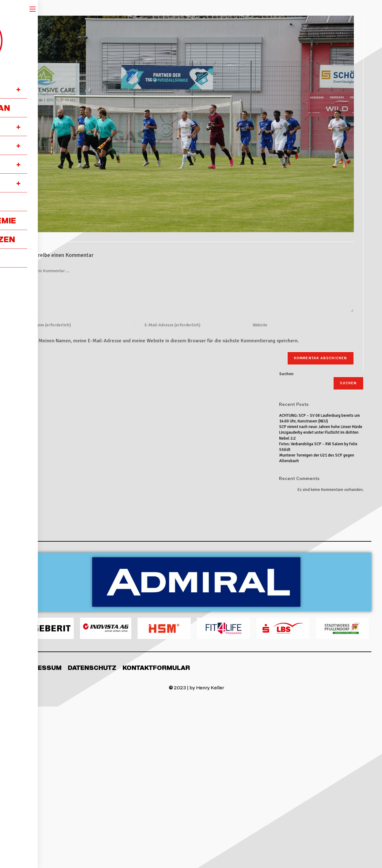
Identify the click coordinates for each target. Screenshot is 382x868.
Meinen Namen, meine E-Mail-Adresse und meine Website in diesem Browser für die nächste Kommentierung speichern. (169, 341)
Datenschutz (92, 667)
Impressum (41, 667)
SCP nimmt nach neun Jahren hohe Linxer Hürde (321, 427)
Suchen (286, 374)
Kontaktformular (156, 667)
